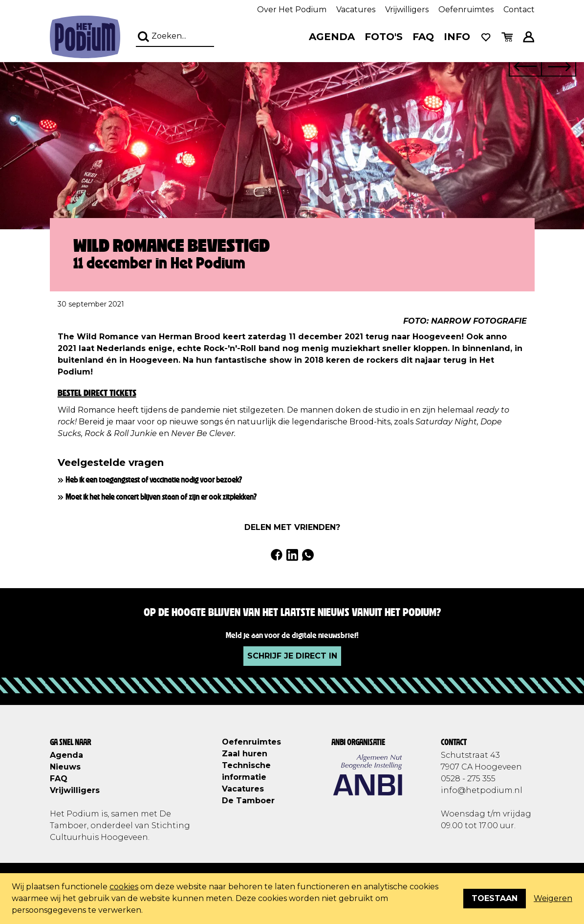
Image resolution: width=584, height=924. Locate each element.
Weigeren (553, 898)
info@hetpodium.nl (482, 790)
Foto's (384, 37)
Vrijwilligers (407, 10)
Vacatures (356, 10)
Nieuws (65, 767)
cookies (124, 887)
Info (457, 37)
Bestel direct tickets (97, 393)
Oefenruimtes (466, 10)
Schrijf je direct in (292, 656)
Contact (519, 10)
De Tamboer (248, 801)
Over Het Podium (292, 10)
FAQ (423, 37)
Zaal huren (245, 754)
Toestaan (495, 898)
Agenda (332, 37)
